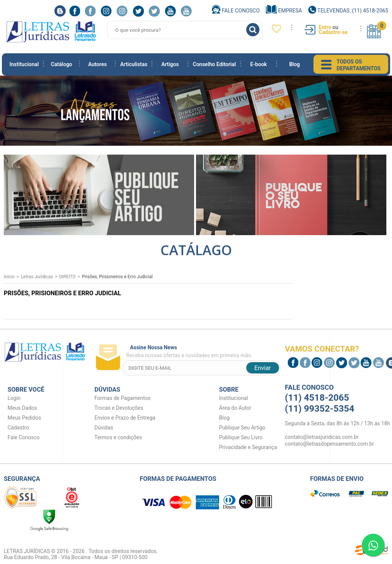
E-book (259, 64)
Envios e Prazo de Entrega (125, 418)
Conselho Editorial (214, 64)
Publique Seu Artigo (242, 428)
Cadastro (18, 428)
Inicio (9, 277)
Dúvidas (104, 428)
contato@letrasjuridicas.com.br (322, 437)
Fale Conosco (236, 11)
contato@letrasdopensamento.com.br (329, 444)
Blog (295, 64)
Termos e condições (118, 437)
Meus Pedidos (24, 418)
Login (14, 398)
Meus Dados (22, 408)
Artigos (170, 64)
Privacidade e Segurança (248, 447)
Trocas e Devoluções (119, 408)
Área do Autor (235, 408)
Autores (97, 64)
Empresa (284, 11)
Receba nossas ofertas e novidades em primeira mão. (203, 351)
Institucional (24, 64)
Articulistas (134, 64)
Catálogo (62, 64)
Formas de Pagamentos (123, 398)
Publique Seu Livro (241, 437)
